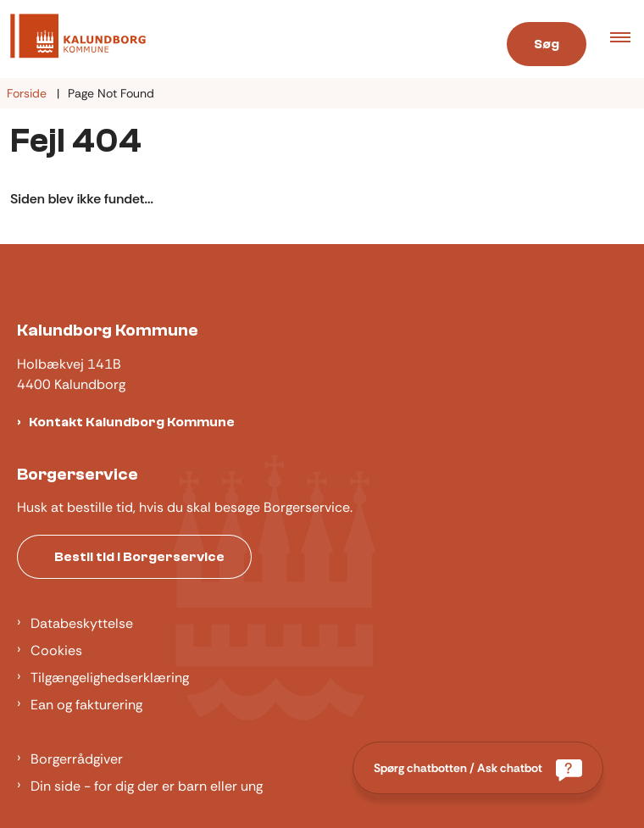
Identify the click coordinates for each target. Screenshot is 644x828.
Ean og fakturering (86, 705)
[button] (627, 39)
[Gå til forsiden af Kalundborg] (241, 39)
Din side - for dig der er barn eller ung (147, 786)
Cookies (56, 650)
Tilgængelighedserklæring (110, 678)
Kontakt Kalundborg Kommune (132, 422)
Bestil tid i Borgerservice (139, 557)
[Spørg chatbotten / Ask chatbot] (478, 768)
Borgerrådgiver (77, 759)
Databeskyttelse (82, 623)
